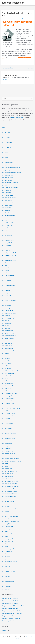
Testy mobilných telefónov (8, 338)
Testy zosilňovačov (6, 584)
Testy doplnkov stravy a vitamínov (10, 183)
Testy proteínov (5, 421)
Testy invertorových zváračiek (9, 255)
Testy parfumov (6, 381)
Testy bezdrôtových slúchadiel (9, 160)
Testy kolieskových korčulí (8, 275)
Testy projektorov (6, 418)
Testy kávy (4, 265)
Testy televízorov (6, 506)
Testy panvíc (5, 378)
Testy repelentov (6, 426)
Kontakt (4, 630)
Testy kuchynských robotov (8, 308)
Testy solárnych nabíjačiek (8, 454)
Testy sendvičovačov (7, 444)
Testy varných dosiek (7, 534)
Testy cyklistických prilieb (8, 170)
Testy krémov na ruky (7, 298)
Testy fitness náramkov (7, 205)
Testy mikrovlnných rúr (7, 331)
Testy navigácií (5, 353)
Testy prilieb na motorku (8, 416)
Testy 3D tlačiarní (6, 130)
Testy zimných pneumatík (8, 582)
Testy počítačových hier (7, 396)
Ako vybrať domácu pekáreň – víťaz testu (12, 611)
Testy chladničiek (6, 250)
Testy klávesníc (5, 268)
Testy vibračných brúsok (8, 541)
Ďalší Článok (31, 68)
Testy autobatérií (6, 140)
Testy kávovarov (6, 263)
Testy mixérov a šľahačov (8, 333)
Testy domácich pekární (8, 178)
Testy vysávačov (6, 556)
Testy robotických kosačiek (8, 431)
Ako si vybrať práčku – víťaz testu (10, 621)
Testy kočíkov (5, 273)
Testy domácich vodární (8, 180)
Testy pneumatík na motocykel (9, 393)
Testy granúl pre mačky (7, 225)
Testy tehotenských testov (8, 504)
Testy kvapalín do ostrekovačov (9, 313)
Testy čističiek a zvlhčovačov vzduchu (11, 168)
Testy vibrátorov (6, 544)
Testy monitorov (6, 341)
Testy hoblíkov (5, 238)
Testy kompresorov (6, 280)
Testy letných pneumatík (8, 318)
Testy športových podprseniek (9, 496)
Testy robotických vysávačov (9, 433)
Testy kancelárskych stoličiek (9, 260)
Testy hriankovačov (6, 245)
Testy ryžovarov (6, 441)
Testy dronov (5, 185)
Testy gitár (4, 220)
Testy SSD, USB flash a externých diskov (11, 461)
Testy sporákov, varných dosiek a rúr (11, 459)
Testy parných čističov (7, 383)
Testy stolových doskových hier (9, 471)
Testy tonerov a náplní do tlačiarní (10, 516)
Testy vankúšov (6, 531)
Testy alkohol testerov (7, 135)
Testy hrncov (5, 248)
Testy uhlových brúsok (7, 524)
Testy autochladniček (7, 142)
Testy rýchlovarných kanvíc (8, 439)
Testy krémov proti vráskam (9, 303)
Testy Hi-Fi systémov (7, 235)
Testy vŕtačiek (5, 554)
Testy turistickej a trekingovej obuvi (10, 521)
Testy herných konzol (7, 233)
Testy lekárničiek (6, 316)
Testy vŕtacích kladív (7, 551)
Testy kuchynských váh (7, 311)
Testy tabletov (5, 499)
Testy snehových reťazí (7, 451)
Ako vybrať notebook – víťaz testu (10, 608)
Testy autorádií (5, 145)
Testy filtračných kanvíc (7, 203)
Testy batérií (5, 153)
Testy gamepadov (6, 218)
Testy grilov (4, 230)
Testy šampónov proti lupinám (9, 491)
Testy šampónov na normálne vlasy (10, 486)
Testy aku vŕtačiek (6, 132)
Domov (3, 127)
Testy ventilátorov (6, 536)
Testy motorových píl (7, 346)
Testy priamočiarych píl (7, 423)
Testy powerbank (6, 406)
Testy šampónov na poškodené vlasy (11, 489)
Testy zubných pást (6, 587)
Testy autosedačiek (6, 147)
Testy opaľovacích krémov (8, 373)
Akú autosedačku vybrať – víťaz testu (11, 601)
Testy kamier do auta (7, 258)
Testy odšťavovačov (7, 363)
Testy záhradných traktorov (8, 571)
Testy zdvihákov (6, 577)
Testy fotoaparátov (6, 208)
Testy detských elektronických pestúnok (11, 173)
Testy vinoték (5, 546)
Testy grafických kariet (7, 223)
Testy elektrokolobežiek (7, 195)
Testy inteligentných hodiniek (9, 253)
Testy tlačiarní (5, 511)
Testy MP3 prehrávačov (7, 348)
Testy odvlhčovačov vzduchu (9, 366)
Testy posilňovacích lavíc (8, 403)
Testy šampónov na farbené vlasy (10, 481)
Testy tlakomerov (6, 514)
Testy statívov (5, 466)
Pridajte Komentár (6, 18)
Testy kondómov (6, 283)
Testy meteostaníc (6, 323)
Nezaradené (15, 18)
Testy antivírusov (6, 137)
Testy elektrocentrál (7, 193)
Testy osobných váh (7, 376)
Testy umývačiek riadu (7, 526)
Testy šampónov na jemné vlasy (10, 484)
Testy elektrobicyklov (7, 190)
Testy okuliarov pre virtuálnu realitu (10, 371)
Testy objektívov (6, 358)
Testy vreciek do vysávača (8, 549)
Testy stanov (5, 464)
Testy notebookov (6, 356)
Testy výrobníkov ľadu (7, 564)
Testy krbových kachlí (7, 293)
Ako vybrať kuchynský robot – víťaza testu (12, 613)
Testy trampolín (6, 519)
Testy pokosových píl (7, 401)
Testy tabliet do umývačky (8, 501)
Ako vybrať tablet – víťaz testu (9, 616)
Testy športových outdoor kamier (10, 494)
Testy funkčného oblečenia (8, 215)
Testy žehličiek (5, 589)
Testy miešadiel (6, 326)
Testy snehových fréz (7, 449)
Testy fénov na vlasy (7, 200)
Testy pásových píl (6, 388)
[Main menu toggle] (33, 3)
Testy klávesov (5, 270)
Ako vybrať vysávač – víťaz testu (10, 603)
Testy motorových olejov (8, 343)
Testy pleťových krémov (7, 391)
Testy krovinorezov (6, 306)
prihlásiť (5, 79)
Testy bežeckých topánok (8, 165)
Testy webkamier (6, 566)
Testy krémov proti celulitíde (9, 301)
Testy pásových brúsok (7, 386)
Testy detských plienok (7, 175)
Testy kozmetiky (6, 290)
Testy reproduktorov (7, 428)
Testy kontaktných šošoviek (8, 285)
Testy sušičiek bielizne (7, 476)
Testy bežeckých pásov (7, 163)
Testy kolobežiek (6, 278)
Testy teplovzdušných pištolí (9, 509)
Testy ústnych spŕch (7, 529)
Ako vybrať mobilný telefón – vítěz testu (11, 618)
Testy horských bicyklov (8, 243)
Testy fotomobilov (6, 210)
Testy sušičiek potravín (7, 479)
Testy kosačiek (5, 288)
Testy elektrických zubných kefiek (10, 188)
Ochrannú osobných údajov (17, 118)
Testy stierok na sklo (7, 469)
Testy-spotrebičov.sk (12, 3)
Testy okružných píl (6, 368)
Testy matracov (5, 321)
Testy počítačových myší (8, 398)
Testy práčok (5, 411)
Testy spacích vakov (7, 456)
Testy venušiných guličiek (8, 539)
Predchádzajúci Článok (7, 68)
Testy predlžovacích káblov (8, 413)
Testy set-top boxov (6, 446)
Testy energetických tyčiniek (9, 198)
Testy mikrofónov (6, 328)
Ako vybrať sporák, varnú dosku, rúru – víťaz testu (14, 606)
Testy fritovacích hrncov (8, 213)
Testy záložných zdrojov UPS (9, 574)
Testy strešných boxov (7, 474)
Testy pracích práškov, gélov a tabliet (11, 408)
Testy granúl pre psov (7, 228)
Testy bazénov (5, 158)
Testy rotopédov (6, 436)
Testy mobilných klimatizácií (9, 336)
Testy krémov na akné (7, 295)
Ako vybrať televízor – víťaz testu (10, 598)
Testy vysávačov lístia (7, 559)
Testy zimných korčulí (7, 579)
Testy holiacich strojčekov (8, 240)
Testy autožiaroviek (6, 150)
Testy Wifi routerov (6, 569)
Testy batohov (5, 155)
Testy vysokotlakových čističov (9, 561)
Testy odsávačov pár (7, 361)
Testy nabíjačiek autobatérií (8, 351)
